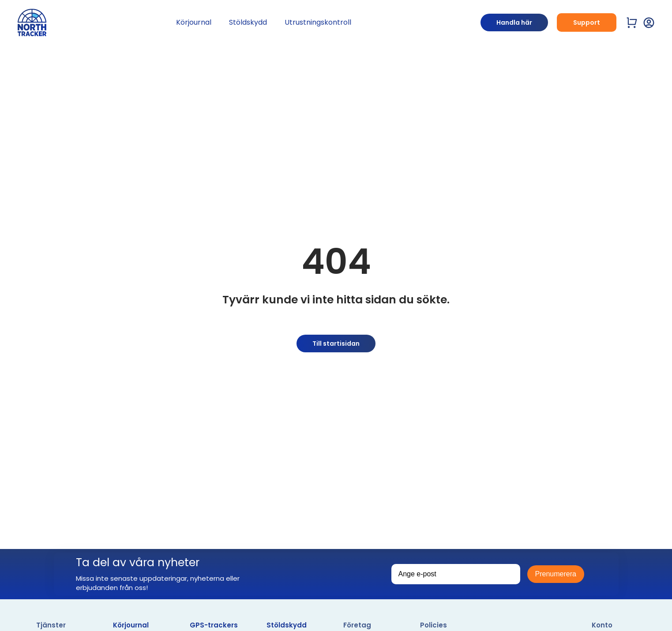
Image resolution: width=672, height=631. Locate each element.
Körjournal (194, 22)
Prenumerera (556, 574)
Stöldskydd (248, 22)
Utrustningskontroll (318, 22)
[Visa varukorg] (632, 23)
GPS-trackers (214, 625)
